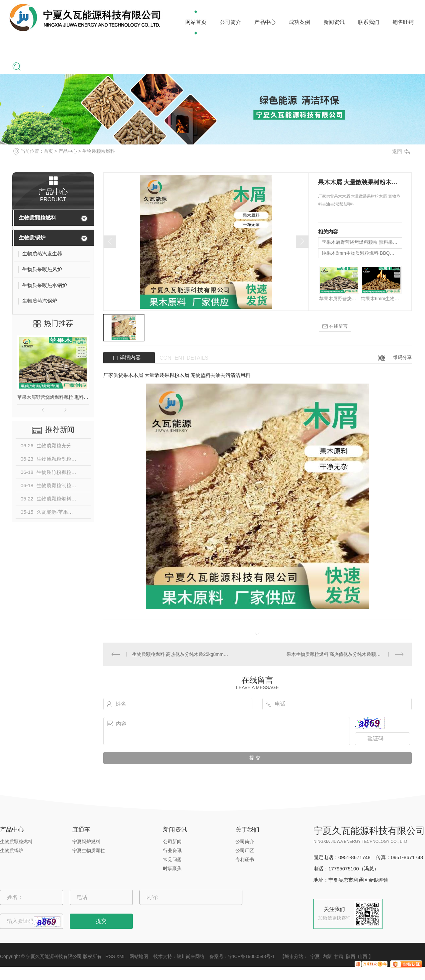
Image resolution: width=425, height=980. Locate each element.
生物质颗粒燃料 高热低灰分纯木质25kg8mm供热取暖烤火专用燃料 (180, 654)
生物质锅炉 (32, 238)
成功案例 (299, 22)
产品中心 (265, 22)
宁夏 (315, 956)
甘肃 (339, 956)
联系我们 (369, 22)
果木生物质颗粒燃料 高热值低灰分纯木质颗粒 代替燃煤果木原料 (345, 654)
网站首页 (196, 22)
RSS (110, 956)
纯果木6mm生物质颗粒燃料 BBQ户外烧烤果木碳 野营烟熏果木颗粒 (362, 253)
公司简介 (230, 22)
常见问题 (172, 859)
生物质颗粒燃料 (99, 151)
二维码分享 (400, 357)
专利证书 (245, 859)
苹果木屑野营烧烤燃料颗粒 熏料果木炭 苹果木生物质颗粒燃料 (53, 397)
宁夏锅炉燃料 (86, 842)
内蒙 (327, 956)
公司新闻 (172, 842)
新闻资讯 (334, 22)
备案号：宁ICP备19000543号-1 (242, 956)
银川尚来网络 (191, 956)
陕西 (351, 956)
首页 (48, 151)
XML (121, 956)
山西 (363, 956)
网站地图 (139, 956)
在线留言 (335, 326)
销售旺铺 (403, 22)
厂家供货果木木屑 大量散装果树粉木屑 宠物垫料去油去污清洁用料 (177, 375)
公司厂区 (245, 850)
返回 (401, 151)
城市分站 (294, 956)
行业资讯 (172, 850)
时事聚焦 (172, 868)
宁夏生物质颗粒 (89, 850)
